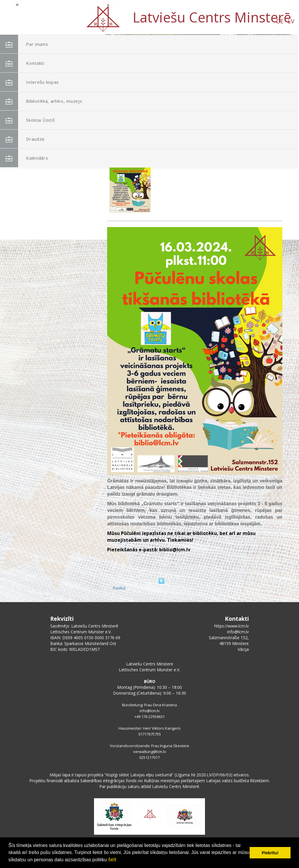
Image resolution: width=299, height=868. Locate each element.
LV (59, 21)
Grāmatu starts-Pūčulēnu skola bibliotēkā (192, 155)
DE (48, 21)
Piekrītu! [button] (270, 853)
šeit (112, 860)
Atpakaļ (119, 588)
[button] (274, 72)
